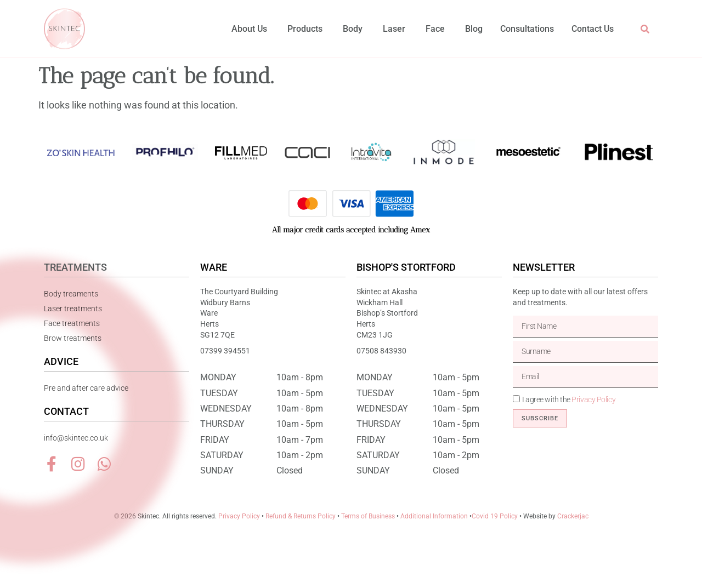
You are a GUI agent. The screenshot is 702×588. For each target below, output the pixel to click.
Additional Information (434, 516)
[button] (645, 29)
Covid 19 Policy (495, 516)
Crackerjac (573, 516)
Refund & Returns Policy (301, 516)
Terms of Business (368, 516)
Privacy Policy (593, 399)
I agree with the (569, 399)
